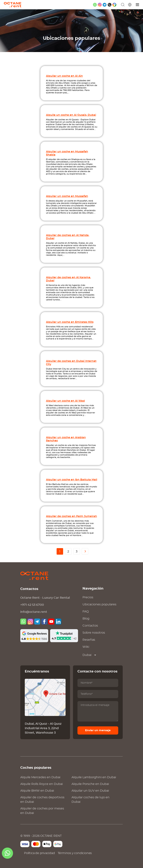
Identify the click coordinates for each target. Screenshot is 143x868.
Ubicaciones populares (99, 604)
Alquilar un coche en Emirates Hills (70, 322)
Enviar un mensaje (98, 730)
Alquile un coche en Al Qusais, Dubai (71, 115)
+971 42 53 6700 (32, 605)
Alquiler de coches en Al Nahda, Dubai (68, 237)
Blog (86, 619)
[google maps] (114, 5)
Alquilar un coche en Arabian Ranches (66, 439)
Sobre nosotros (94, 633)
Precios (88, 597)
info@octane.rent (34, 612)
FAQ (86, 612)
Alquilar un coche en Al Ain (64, 76)
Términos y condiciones (75, 853)
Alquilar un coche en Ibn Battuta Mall (72, 480)
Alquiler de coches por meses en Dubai (42, 811)
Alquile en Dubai (40, 777)
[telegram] (105, 5)
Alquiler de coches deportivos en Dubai (42, 800)
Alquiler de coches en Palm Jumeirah (71, 516)
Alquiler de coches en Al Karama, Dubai (68, 279)
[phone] (110, 5)
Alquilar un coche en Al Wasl (65, 401)
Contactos (90, 626)
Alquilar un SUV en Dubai (90, 791)
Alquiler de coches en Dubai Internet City (71, 363)
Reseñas (89, 640)
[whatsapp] (95, 5)
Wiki (86, 647)
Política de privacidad (39, 853)
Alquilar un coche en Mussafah (67, 196)
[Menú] (138, 5)
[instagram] (100, 5)
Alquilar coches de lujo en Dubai (90, 800)
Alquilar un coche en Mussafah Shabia (67, 153)
